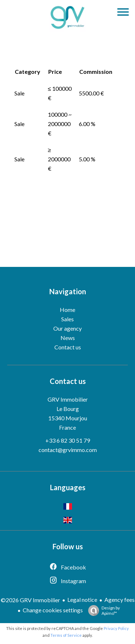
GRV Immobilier (68, 399)
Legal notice (82, 600)
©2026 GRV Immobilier (30, 600)
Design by (102, 611)
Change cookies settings (53, 610)
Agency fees (120, 600)
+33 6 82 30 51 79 (68, 440)
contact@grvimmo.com (68, 450)
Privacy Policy (116, 628)
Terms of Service (66, 635)
